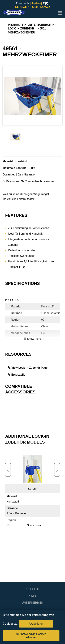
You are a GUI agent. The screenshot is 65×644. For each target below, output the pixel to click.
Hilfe (32, 596)
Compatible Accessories (38, 181)
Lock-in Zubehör (21, 29)
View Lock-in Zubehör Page (29, 368)
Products (16, 25)
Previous (8, 470)
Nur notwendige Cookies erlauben (31, 636)
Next (57, 470)
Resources (11, 181)
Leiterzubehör (40, 25)
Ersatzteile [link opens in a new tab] (18, 375)
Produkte (33, 589)
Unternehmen (32, 603)
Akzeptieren (36, 624)
